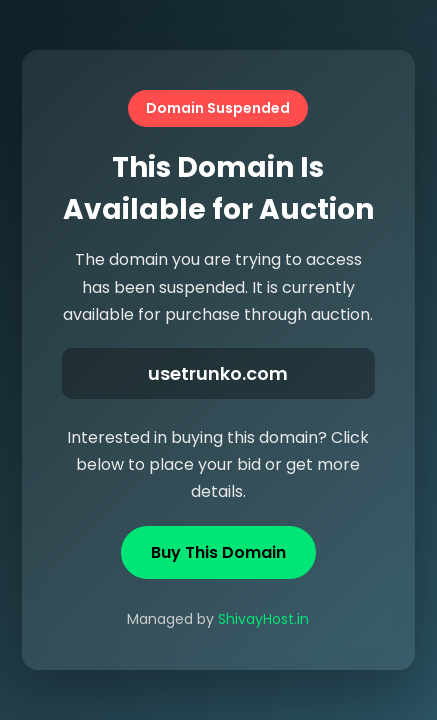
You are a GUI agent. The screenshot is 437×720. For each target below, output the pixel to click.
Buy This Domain (218, 552)
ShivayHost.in (263, 619)
